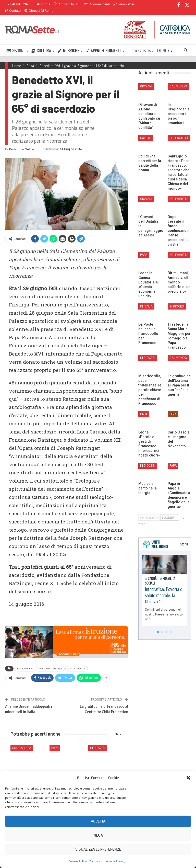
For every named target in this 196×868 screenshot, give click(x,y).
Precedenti (149, 511)
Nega (98, 835)
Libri (173, 408)
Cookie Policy (78, 861)
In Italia (146, 300)
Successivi (170, 511)
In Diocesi (98, 742)
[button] (188, 778)
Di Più (119, 4)
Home (44, 4)
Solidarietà (22, 742)
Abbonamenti (97, 4)
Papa (55, 742)
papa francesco (77, 663)
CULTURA (41, 44)
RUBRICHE (68, 44)
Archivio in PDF (67, 4)
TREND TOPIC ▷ (143, 44)
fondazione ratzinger (50, 663)
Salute (146, 132)
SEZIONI (15, 44)
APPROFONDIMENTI (103, 44)
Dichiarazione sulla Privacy (107, 861)
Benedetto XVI (25, 663)
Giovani (146, 80)
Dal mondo (178, 80)
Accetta (98, 821)
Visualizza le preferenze (98, 849)
